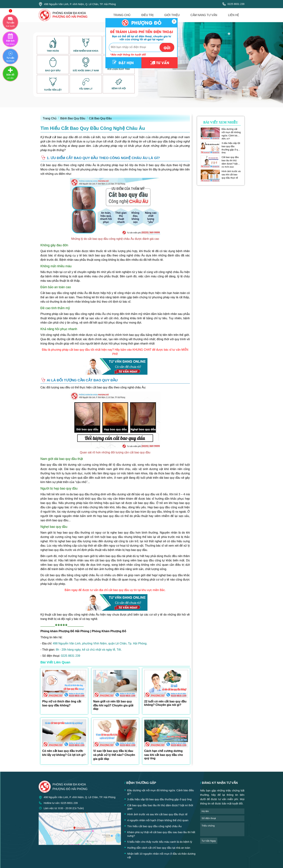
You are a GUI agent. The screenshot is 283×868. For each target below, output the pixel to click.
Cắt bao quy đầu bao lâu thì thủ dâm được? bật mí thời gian (230, 161)
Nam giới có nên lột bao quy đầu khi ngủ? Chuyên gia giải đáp (113, 705)
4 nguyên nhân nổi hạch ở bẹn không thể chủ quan (158, 820)
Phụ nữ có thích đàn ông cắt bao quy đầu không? (62, 703)
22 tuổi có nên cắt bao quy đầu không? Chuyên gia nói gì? (165, 703)
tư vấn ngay (209, 841)
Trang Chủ (50, 118)
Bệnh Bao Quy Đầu (73, 118)
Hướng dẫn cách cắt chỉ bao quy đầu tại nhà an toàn (159, 848)
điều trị (147, 15)
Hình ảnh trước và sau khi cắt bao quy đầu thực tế (231, 175)
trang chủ (122, 15)
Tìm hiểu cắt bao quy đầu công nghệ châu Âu (154, 826)
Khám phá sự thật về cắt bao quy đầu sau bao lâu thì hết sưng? (161, 834)
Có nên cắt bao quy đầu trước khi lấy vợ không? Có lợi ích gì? (64, 753)
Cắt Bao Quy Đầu (100, 118)
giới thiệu (172, 15)
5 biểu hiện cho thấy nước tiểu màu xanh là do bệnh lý (160, 842)
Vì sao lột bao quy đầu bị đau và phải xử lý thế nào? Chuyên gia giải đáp (114, 755)
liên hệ (233, 15)
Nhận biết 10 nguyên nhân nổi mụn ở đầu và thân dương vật (161, 855)
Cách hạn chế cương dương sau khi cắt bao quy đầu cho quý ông (164, 755)
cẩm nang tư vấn (204, 15)
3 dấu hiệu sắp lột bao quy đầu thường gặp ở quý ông (231, 146)
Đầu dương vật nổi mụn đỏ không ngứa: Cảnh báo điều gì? (231, 132)
